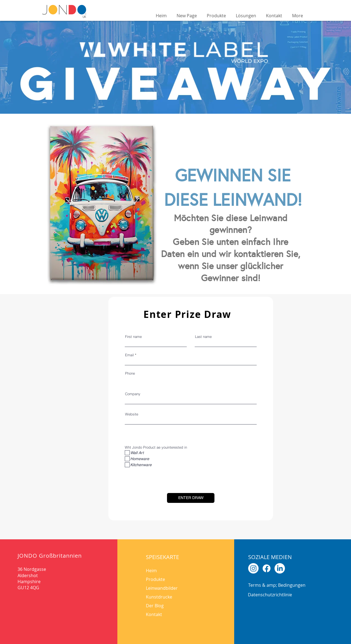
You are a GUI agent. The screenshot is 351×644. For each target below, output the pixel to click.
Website (132, 414)
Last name (203, 337)
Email (129, 355)
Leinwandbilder (162, 588)
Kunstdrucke (159, 597)
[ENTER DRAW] (191, 498)
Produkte (155, 579)
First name (133, 337)
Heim (151, 571)
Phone (130, 373)
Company (133, 394)
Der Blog (155, 606)
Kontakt (154, 614)
